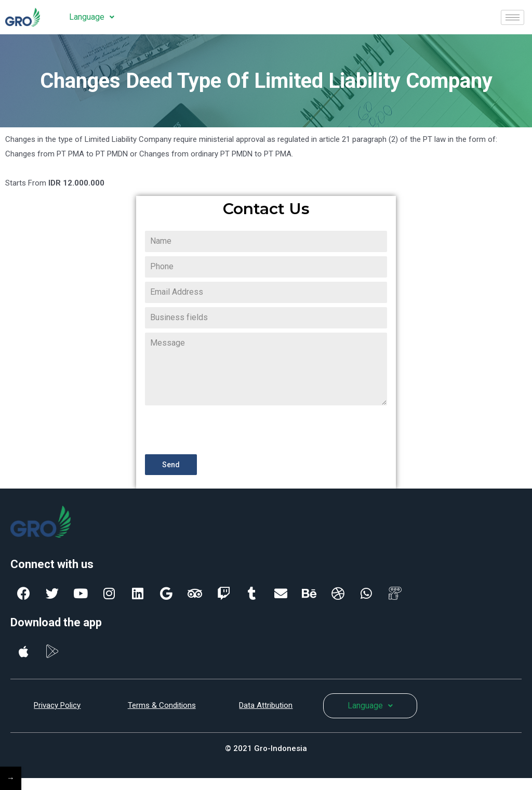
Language (92, 17)
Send (171, 465)
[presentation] (224, 430)
